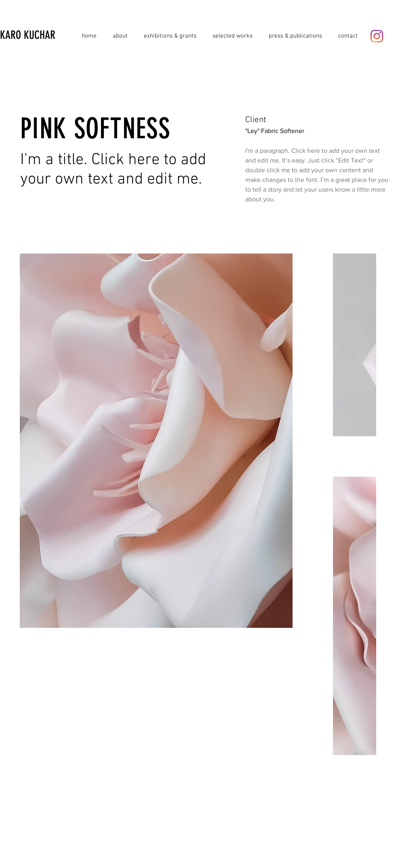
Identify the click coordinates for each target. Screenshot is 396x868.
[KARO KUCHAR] (39, 35)
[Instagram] (377, 36)
